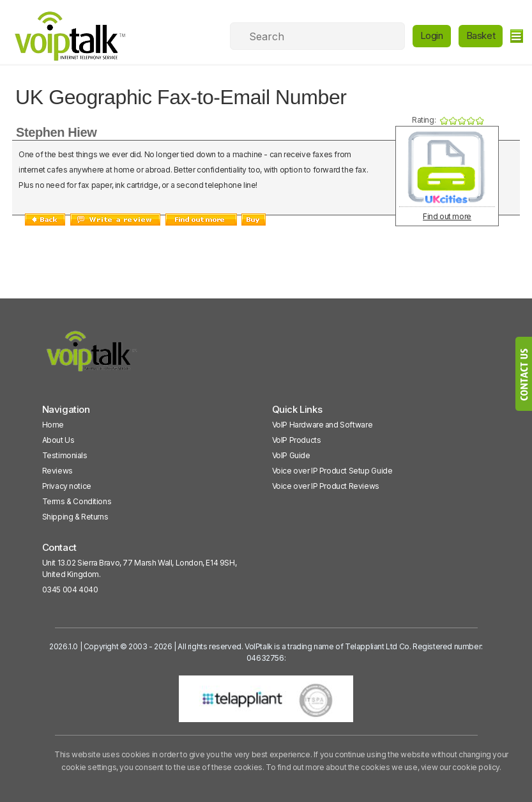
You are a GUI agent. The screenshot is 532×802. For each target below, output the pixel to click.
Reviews (57, 471)
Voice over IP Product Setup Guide (332, 471)
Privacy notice (67, 486)
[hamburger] (516, 36)
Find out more (447, 216)
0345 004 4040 (70, 590)
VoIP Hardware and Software (323, 425)
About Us (58, 440)
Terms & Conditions (77, 501)
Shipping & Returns (75, 517)
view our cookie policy (460, 767)
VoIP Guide (291, 455)
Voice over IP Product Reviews (326, 486)
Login (432, 35)
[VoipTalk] (92, 357)
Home (53, 425)
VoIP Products (297, 440)
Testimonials (65, 455)
